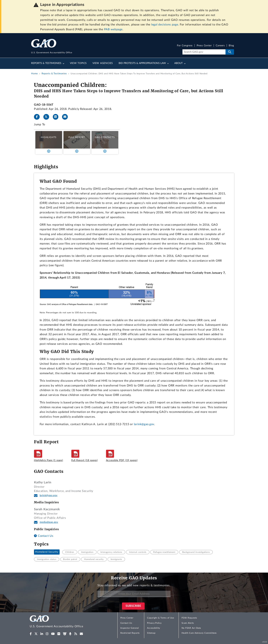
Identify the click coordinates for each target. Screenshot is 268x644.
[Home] (63, 622)
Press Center (204, 46)
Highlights (49, 137)
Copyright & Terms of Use (161, 618)
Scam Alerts (188, 623)
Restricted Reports (130, 633)
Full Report (77, 137)
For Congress (185, 46)
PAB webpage (113, 29)
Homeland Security (47, 552)
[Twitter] (48, 117)
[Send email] (66, 117)
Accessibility (154, 628)
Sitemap (151, 633)
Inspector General (130, 628)
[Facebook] (38, 117)
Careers (220, 46)
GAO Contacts (105, 137)
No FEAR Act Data (191, 628)
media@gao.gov (49, 522)
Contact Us (44, 536)
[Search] (204, 52)
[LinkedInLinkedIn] (57, 117)
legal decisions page (165, 25)
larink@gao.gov (144, 424)
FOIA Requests (189, 618)
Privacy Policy (154, 623)
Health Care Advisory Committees (199, 633)
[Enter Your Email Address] (134, 594)
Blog (231, 46)
